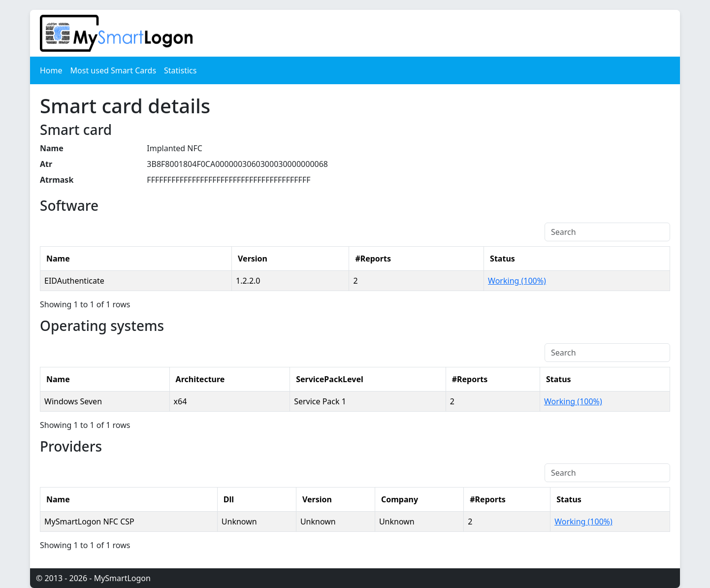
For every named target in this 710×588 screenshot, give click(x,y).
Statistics (180, 70)
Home (51, 70)
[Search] (607, 232)
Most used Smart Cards (113, 70)
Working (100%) (517, 281)
